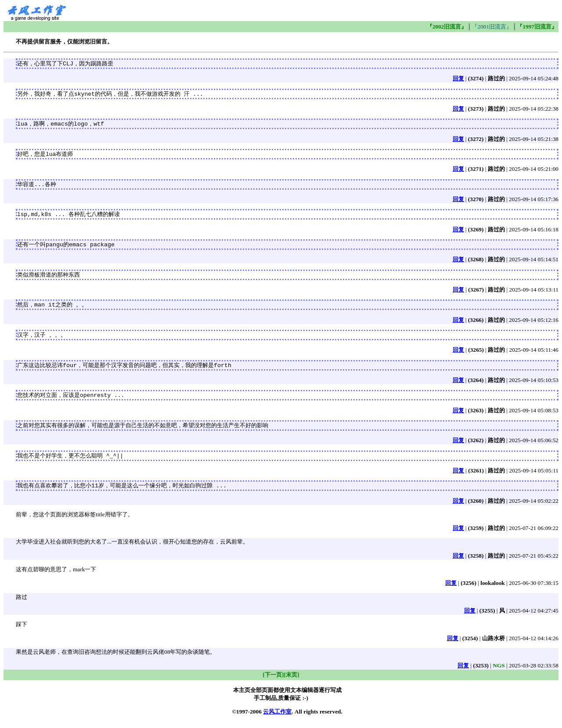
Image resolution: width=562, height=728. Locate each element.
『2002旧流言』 (447, 27)
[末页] (292, 681)
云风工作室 (277, 718)
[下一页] (274, 681)
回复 (458, 79)
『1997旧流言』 (537, 27)
